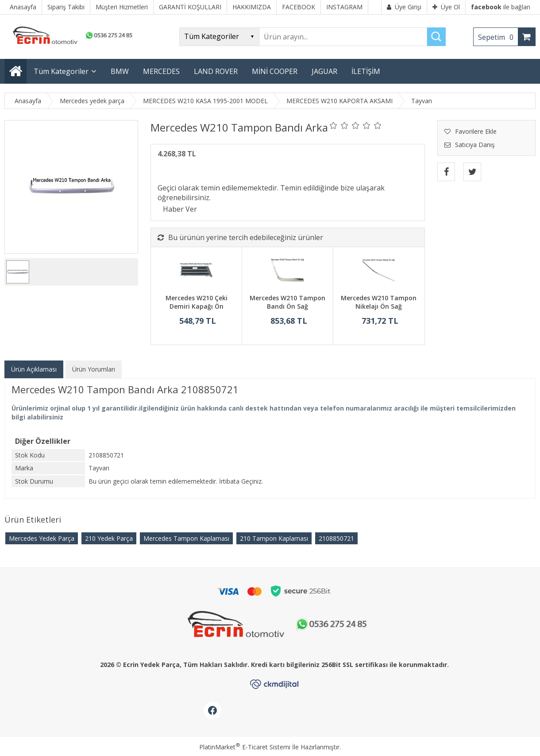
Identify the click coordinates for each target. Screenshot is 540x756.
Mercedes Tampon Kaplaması (186, 538)
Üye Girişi (404, 7)
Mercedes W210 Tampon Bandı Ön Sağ (287, 302)
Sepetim (498, 37)
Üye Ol (446, 7)
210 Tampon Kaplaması (274, 538)
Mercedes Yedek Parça (42, 538)
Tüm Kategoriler (61, 71)
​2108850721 (336, 538)
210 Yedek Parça (109, 538)
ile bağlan (501, 7)
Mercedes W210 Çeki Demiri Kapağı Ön (197, 302)
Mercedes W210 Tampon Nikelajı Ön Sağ (379, 302)
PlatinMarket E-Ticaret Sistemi (245, 747)
